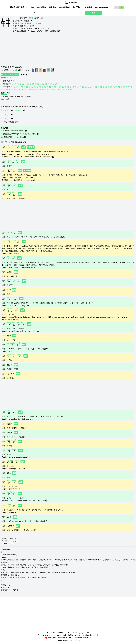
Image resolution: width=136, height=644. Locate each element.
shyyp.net (46, 638)
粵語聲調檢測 (64, 7)
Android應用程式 (102, 7)
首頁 (32, 7)
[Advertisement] (65, 48)
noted (95, 635)
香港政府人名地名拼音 (10, 74)
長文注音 (52, 7)
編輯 (23, 147)
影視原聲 (31, 147)
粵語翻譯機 (41, 7)
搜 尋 (94, 13)
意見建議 (88, 7)
